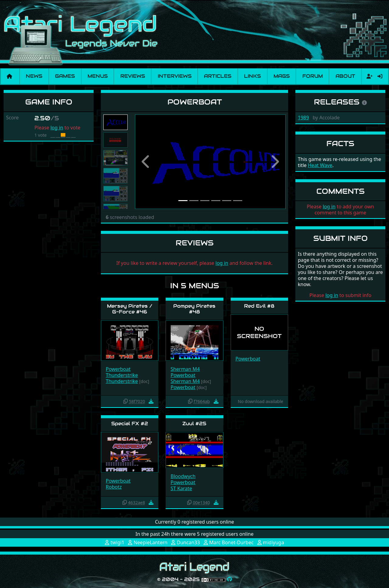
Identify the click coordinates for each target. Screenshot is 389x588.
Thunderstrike (122, 375)
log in (57, 128)
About (345, 76)
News (34, 76)
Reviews (133, 76)
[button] (146, 162)
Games (65, 76)
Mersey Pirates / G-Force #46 (130, 309)
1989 (303, 118)
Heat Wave (320, 165)
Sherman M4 (185, 369)
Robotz (114, 487)
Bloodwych (183, 476)
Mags (282, 76)
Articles (218, 76)
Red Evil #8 (259, 306)
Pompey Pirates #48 (194, 309)
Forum (313, 76)
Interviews (175, 76)
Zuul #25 (194, 424)
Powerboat (118, 369)
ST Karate (181, 488)
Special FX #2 (130, 424)
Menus (98, 76)
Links (252, 76)
